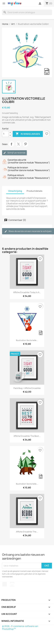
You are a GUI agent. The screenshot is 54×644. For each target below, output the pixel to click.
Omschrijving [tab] (15, 191)
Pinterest (25, 144)
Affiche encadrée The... (27, 532)
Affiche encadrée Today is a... (27, 292)
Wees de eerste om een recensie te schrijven (28, 231)
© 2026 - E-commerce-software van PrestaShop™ (20, 628)
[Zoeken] (27, 12)
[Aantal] (5, 134)
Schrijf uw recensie (14, 153)
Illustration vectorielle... (27, 340)
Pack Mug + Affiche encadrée (27, 388)
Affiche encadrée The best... (27, 436)
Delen (11, 144)
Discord (12, 584)
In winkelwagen (28, 134)
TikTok (5, 584)
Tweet (18, 144)
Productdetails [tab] (34, 191)
